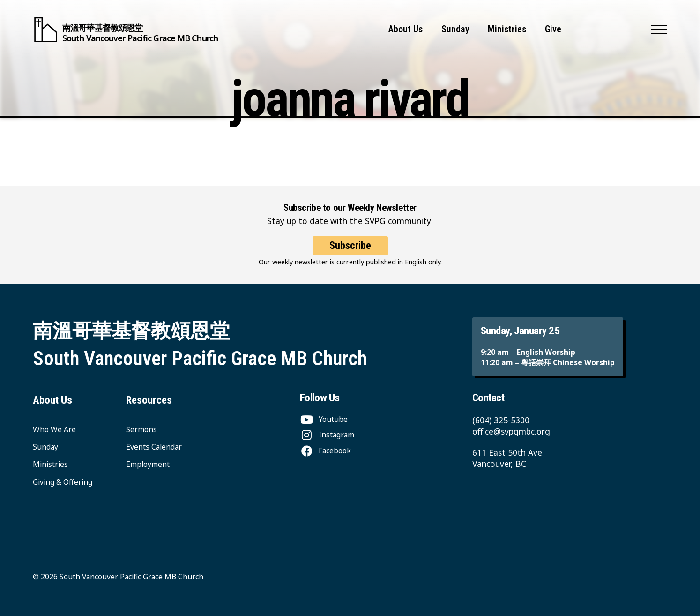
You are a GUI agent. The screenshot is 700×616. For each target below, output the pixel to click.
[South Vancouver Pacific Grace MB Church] (125, 30)
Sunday (455, 29)
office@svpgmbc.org (511, 431)
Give (553, 29)
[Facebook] (325, 451)
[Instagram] (327, 435)
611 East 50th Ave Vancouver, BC (507, 458)
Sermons (141, 429)
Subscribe (350, 245)
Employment (148, 464)
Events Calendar (154, 447)
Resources (149, 400)
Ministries (507, 29)
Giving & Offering (63, 482)
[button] (659, 30)
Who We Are (54, 429)
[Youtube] (324, 419)
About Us (406, 29)
